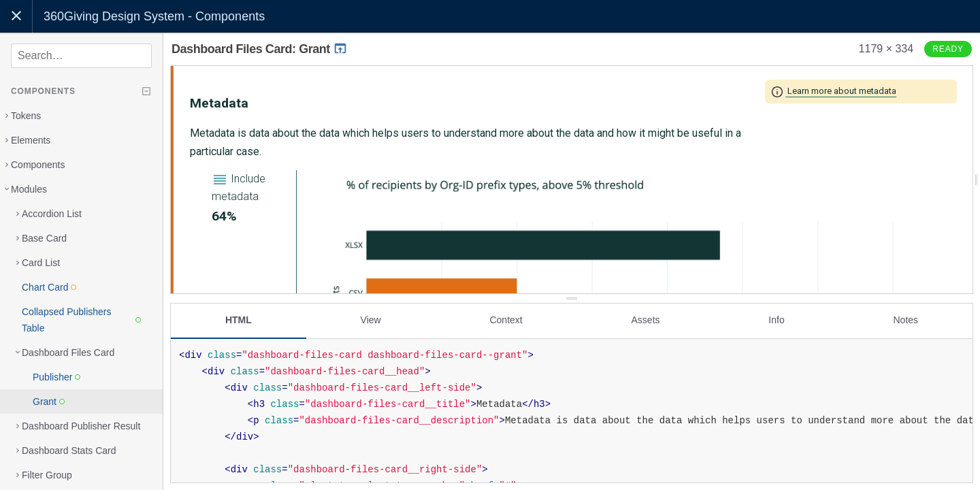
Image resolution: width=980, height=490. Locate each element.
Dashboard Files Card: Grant (260, 49)
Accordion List (52, 214)
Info (776, 318)
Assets (646, 318)
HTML (239, 318)
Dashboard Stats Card (69, 451)
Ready (948, 49)
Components (38, 165)
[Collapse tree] (146, 91)
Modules (29, 189)
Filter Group (47, 475)
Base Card (44, 238)
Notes (905, 318)
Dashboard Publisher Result (81, 426)
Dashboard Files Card (68, 353)
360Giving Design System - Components (154, 16)
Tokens (26, 116)
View (371, 318)
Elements (31, 140)
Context (506, 318)
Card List (41, 263)
